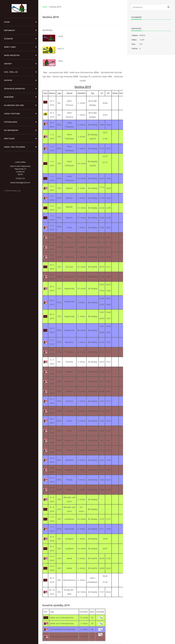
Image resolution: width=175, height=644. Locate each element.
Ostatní (8, 80)
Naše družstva (12, 55)
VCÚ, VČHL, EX (11, 72)
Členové (8, 39)
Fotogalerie (11, 122)
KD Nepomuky (11, 130)
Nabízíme (9, 97)
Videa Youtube (12, 114)
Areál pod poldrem (15, 147)
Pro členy (9, 139)
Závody (8, 64)
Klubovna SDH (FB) (14, 105)
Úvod (7, 22)
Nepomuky (10, 30)
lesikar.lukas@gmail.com (20, 182)
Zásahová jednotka (15, 89)
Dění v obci (10, 47)
